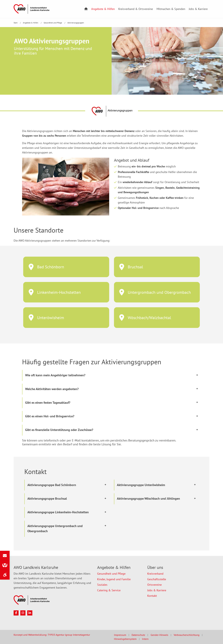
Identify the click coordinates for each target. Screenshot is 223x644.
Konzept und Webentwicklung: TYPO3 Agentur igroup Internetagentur (52, 635)
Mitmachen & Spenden (171, 9)
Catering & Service (109, 590)
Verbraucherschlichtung (187, 635)
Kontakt (152, 596)
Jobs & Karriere (198, 9)
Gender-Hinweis (159, 635)
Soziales (102, 585)
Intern (145, 639)
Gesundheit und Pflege (53, 23)
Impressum (120, 635)
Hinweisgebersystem (125, 639)
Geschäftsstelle (157, 579)
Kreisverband (155, 574)
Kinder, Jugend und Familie (114, 579)
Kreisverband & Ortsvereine (136, 9)
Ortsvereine (154, 585)
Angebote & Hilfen (103, 9)
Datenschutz (138, 635)
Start (16, 23)
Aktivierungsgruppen (76, 23)
